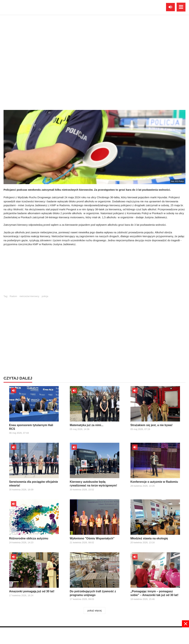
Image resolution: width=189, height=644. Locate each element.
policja (45, 296)
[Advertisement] (95, 272)
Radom (13, 296)
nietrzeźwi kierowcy (29, 296)
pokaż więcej (94, 611)
